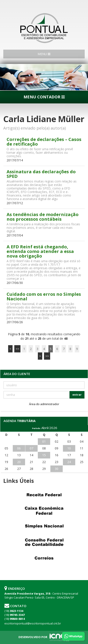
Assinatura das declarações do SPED (41, 174)
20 (19, 462)
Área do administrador (44, 404)
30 (57, 469)
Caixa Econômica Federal (44, 511)
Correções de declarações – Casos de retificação (44, 142)
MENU (44, 54)
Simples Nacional (44, 527)
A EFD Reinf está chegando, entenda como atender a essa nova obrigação (40, 251)
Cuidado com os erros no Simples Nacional (44, 296)
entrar (77, 395)
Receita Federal (44, 495)
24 (69, 462)
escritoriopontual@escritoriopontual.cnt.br (33, 623)
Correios (44, 558)
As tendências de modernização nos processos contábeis (43, 217)
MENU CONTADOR (44, 97)
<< (17, 349)
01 (44, 441)
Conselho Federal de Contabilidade (44, 542)
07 (31, 448)
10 (69, 448)
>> (47, 356)
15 (44, 455)
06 (19, 448)
